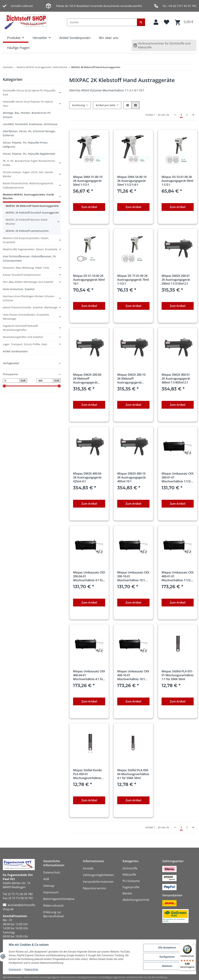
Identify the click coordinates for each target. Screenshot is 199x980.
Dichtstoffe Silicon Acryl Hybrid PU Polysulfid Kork (29, 93)
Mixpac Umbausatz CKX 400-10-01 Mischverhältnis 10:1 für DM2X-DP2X (133, 675)
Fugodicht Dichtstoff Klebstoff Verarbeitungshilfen (20, 328)
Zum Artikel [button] (89, 207)
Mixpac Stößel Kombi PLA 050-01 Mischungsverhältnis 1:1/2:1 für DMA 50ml (87, 774)
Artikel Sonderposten (75, 38)
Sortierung (78, 105)
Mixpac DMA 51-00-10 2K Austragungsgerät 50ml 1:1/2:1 (88, 181)
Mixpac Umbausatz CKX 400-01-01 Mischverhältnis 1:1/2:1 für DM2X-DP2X (178, 576)
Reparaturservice (95, 888)
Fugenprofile (131, 887)
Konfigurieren (167, 957)
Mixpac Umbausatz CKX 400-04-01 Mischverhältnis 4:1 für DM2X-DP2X (89, 675)
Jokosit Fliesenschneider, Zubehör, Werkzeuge (30, 307)
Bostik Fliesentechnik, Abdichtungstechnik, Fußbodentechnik (28, 185)
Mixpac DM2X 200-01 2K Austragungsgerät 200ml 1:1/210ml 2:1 (176, 280)
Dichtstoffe (130, 868)
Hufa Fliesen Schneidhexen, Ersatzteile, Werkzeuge (26, 317)
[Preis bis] (45, 381)
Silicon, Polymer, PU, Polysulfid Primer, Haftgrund (26, 145)
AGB (46, 879)
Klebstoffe (129, 875)
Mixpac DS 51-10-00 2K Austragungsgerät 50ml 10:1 (89, 280)
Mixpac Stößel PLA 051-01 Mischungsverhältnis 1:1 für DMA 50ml (178, 675)
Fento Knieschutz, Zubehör (19, 289)
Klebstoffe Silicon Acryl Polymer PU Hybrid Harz (28, 104)
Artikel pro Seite (106, 105)
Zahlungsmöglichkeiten (99, 875)
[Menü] (193, 945)
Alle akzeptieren (167, 948)
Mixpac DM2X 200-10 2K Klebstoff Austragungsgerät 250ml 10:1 (131, 379)
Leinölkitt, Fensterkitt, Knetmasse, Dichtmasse (30, 124)
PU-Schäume (131, 881)
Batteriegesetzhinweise (59, 899)
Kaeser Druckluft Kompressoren (22, 275)
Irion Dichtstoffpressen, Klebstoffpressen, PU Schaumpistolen (29, 258)
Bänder (127, 893)
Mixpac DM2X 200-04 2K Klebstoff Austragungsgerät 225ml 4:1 (87, 379)
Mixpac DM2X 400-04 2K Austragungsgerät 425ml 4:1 (87, 477)
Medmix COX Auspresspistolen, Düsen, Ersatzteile (26, 240)
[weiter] (193, 115)
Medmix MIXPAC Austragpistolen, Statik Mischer (28, 196)
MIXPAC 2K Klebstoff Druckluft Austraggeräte (32, 213)
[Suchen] (102, 22)
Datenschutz (31, 969)
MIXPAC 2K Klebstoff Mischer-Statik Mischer (27, 222)
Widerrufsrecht (53, 906)
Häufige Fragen (18, 48)
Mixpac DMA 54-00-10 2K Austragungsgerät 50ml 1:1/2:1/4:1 (132, 181)
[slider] (4, 386)
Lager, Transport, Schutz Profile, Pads (25, 344)
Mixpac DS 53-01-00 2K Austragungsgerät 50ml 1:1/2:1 (177, 181)
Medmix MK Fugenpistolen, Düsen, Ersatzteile (30, 249)
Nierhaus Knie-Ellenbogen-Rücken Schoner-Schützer (29, 298)
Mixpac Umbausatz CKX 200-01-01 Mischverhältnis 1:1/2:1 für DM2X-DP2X (178, 477)
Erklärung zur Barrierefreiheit (54, 914)
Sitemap (49, 886)
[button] (156, 22)
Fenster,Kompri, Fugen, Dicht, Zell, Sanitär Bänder (28, 174)
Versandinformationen (98, 882)
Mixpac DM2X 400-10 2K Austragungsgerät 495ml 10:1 (131, 477)
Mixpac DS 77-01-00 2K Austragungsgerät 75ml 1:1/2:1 (133, 280)
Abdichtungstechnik (136, 900)
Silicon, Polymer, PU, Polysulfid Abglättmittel (29, 154)
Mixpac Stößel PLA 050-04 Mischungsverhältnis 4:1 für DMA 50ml (133, 774)
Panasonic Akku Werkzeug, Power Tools (26, 268)
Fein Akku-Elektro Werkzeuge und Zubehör (28, 282)
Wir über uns (109, 38)
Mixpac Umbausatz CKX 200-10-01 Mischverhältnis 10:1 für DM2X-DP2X (133, 576)
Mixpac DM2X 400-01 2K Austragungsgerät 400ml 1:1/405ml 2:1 (176, 379)
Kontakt (88, 868)
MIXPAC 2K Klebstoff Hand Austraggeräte (32, 206)
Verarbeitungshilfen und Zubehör (23, 337)
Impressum (15, 969)
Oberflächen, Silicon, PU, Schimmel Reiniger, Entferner (29, 133)
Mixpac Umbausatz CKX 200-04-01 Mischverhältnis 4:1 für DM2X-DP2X (89, 576)
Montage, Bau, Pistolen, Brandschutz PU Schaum (27, 115)
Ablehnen (167, 966)
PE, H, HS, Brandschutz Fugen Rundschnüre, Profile (29, 163)
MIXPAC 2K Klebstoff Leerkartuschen (27, 231)
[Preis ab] (11, 381)
